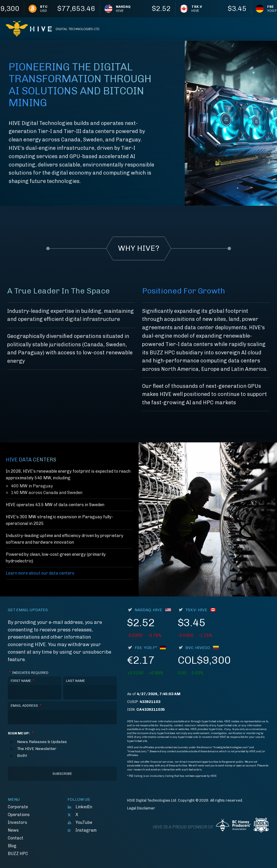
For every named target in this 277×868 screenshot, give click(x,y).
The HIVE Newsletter (37, 749)
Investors (17, 822)
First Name (23, 681)
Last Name (76, 681)
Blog (12, 846)
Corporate (18, 807)
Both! (22, 756)
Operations (19, 815)
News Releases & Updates (42, 742)
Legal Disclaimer (141, 808)
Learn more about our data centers (40, 573)
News (13, 830)
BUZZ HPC (18, 854)
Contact (16, 838)
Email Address (26, 706)
